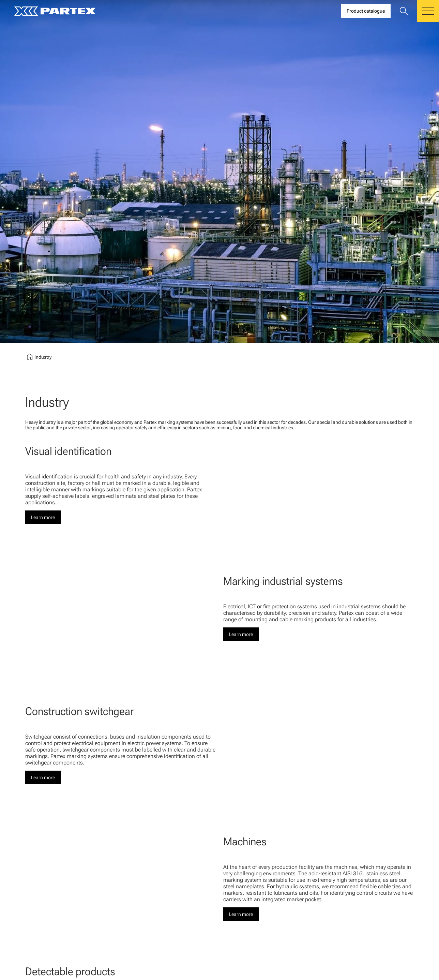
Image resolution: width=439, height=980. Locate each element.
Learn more (43, 517)
